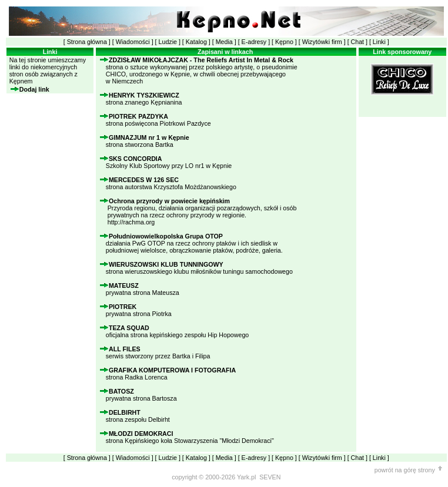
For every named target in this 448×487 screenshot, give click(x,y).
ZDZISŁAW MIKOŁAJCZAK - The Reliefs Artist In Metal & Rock (201, 60)
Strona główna (87, 42)
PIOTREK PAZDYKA (138, 116)
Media (224, 42)
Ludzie (168, 42)
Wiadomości (133, 42)
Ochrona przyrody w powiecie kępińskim (169, 201)
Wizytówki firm (322, 42)
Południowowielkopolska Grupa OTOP (166, 236)
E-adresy (254, 42)
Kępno (284, 42)
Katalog (196, 42)
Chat (358, 42)
